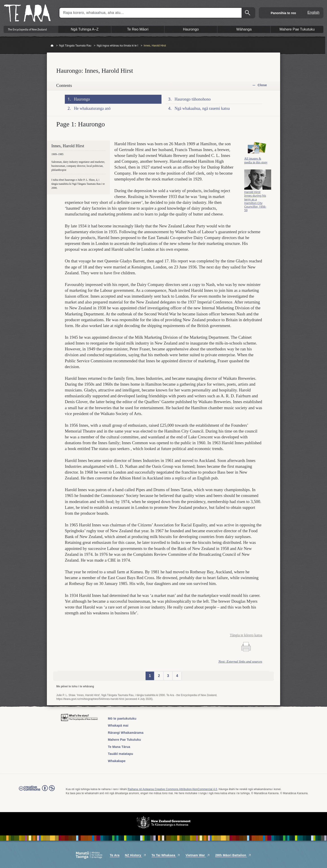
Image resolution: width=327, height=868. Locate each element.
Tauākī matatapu (120, 754)
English (314, 12)
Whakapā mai (118, 725)
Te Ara (114, 855)
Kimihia (248, 13)
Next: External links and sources (240, 661)
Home (52, 46)
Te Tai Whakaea (166, 855)
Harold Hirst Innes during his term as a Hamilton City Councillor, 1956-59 (255, 203)
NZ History (136, 855)
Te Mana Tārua (119, 747)
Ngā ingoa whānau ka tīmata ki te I (117, 46)
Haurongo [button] (191, 29)
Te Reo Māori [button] (138, 29)
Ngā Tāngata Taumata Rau (75, 46)
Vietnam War (198, 855)
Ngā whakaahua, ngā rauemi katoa (202, 108)
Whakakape (117, 761)
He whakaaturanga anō (92, 108)
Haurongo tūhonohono (193, 99)
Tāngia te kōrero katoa (246, 635)
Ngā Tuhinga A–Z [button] (85, 29)
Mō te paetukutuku (122, 719)
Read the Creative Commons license (37, 791)
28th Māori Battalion (233, 855)
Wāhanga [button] (244, 29)
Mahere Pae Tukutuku (124, 740)
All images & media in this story (256, 162)
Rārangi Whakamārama (126, 733)
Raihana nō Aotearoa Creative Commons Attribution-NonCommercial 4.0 (172, 789)
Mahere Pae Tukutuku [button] (297, 29)
